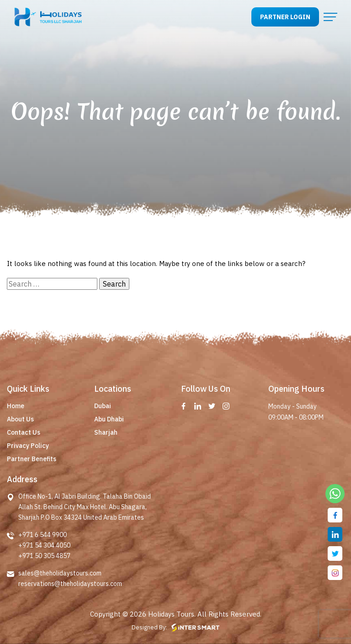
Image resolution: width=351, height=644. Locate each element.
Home (16, 406)
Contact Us (24, 432)
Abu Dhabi (109, 419)
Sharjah (106, 432)
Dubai (103, 406)
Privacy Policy (28, 446)
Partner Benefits (32, 459)
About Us (20, 419)
